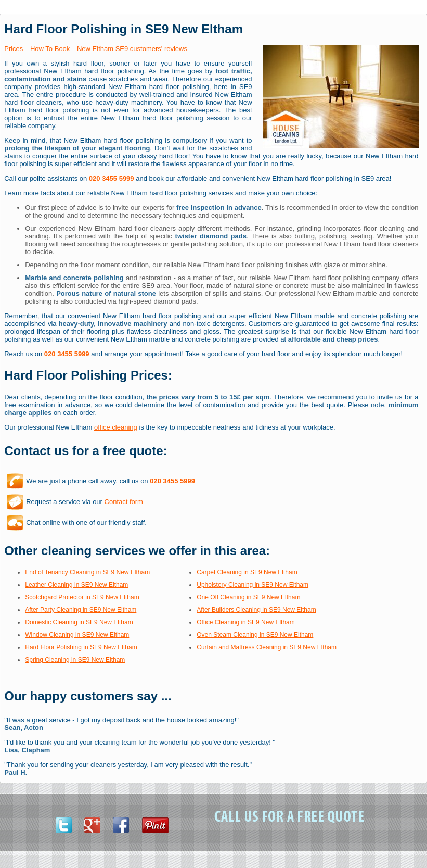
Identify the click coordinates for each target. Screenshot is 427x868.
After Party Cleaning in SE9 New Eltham (81, 610)
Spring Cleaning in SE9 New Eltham (75, 660)
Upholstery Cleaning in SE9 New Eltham (253, 585)
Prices (14, 49)
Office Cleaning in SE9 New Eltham (246, 622)
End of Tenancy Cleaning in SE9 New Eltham (87, 572)
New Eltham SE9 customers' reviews (132, 49)
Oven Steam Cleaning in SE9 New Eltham (255, 635)
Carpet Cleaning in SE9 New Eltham (247, 572)
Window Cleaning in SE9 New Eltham (77, 635)
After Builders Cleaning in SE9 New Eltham (256, 610)
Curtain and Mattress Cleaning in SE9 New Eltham (267, 647)
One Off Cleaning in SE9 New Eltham (248, 597)
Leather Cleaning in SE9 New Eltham (76, 585)
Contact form (124, 502)
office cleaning (116, 427)
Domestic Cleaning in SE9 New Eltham (79, 622)
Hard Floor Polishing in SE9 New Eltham (81, 647)
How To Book (50, 49)
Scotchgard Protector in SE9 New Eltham (82, 597)
